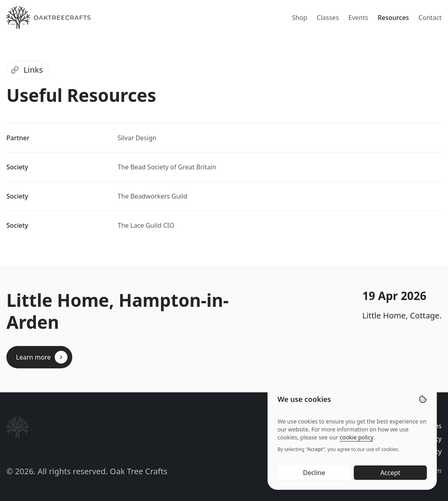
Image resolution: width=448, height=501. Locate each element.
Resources (393, 18)
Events (358, 18)
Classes (328, 18)
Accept (390, 473)
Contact (430, 18)
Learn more (42, 357)
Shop (299, 18)
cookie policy (357, 438)
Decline (314, 473)
